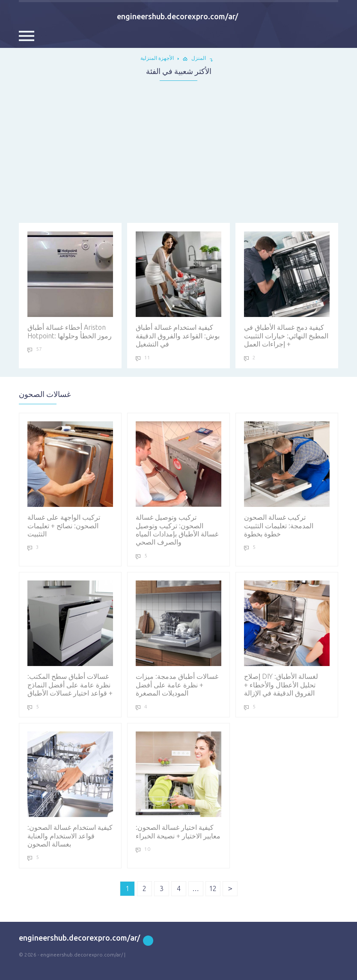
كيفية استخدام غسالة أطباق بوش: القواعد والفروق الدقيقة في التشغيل (178, 290)
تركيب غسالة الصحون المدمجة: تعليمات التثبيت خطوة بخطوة (287, 480)
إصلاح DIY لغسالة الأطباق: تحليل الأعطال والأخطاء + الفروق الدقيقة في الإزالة (287, 639)
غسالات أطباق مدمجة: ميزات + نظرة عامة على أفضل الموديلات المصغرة (178, 639)
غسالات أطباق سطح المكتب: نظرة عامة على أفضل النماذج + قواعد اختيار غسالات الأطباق (70, 639)
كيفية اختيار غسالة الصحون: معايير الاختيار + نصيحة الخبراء (178, 785)
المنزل (199, 58)
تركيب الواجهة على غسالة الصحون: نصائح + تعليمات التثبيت (70, 480)
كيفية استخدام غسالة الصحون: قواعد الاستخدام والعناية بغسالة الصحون (70, 790)
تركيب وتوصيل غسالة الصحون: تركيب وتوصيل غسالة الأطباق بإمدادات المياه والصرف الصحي (178, 484)
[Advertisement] (178, 149)
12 (213, 888)
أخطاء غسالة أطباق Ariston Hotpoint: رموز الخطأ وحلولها (70, 285)
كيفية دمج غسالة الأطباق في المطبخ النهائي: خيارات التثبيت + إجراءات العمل (287, 290)
